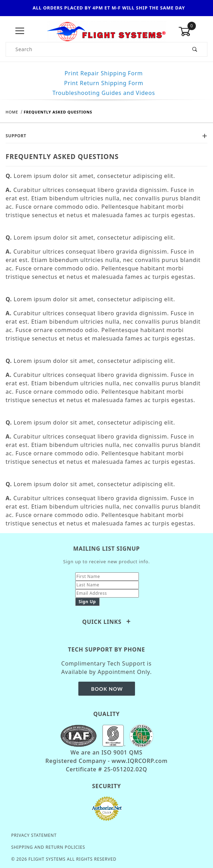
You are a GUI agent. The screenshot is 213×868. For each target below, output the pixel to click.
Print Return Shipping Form (104, 83)
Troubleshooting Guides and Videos (104, 93)
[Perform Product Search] (195, 49)
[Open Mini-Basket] (193, 32)
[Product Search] (94, 49)
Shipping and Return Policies (48, 847)
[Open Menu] (20, 31)
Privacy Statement (34, 835)
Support (106, 136)
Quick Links (106, 622)
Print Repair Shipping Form (104, 73)
